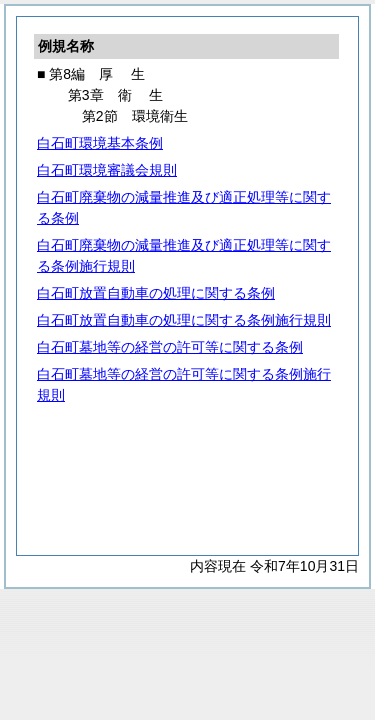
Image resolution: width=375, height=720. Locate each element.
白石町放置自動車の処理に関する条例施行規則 (184, 320)
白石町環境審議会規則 (107, 170)
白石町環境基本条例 (100, 143)
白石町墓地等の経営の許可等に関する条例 (170, 347)
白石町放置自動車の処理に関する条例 (156, 293)
